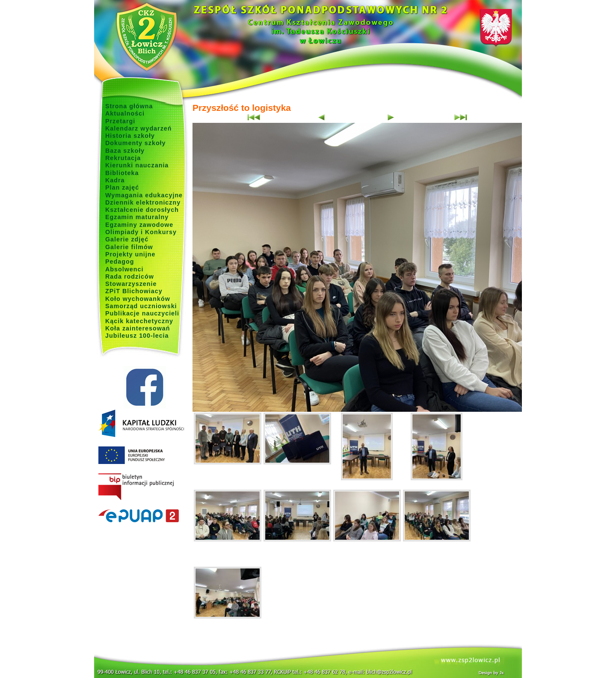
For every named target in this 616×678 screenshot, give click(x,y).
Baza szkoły (125, 151)
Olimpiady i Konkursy (141, 232)
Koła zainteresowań (138, 328)
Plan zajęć (122, 187)
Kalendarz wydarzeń (138, 128)
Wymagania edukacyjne (144, 195)
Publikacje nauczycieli (142, 313)
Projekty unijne (130, 254)
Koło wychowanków (138, 299)
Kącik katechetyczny (139, 321)
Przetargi (120, 121)
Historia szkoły (130, 136)
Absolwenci (124, 269)
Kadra (115, 180)
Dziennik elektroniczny (143, 202)
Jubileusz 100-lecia (137, 336)
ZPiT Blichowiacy (134, 291)
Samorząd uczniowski (141, 306)
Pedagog (120, 262)
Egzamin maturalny (137, 217)
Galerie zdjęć (127, 239)
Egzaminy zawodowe (139, 225)
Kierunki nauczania (137, 165)
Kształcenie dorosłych (142, 210)
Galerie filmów (129, 247)
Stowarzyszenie (131, 284)
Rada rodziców (130, 277)
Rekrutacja (123, 158)
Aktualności (125, 113)
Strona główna (129, 106)
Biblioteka (122, 173)
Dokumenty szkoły (136, 143)
